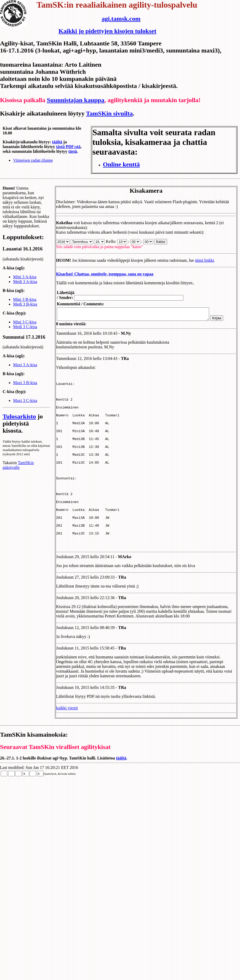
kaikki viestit (61, 743)
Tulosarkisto (19, 427)
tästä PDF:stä (68, 147)
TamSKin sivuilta (109, 113)
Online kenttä (121, 164)
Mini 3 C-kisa (25, 327)
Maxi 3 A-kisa (25, 375)
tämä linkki (198, 260)
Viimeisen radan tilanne (33, 160)
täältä (57, 142)
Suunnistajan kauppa (76, 100)
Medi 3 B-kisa (25, 309)
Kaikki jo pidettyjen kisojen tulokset (107, 31)
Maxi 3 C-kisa (25, 411)
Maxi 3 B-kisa (25, 393)
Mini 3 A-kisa (25, 282)
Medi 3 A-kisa (25, 286)
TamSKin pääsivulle (18, 480)
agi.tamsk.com (121, 19)
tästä (73, 151)
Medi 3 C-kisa (25, 331)
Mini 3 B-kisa (25, 304)
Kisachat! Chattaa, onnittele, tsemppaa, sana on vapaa (98, 274)
